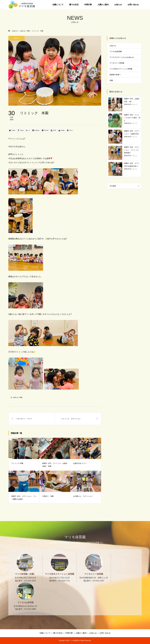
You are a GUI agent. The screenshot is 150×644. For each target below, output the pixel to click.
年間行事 (88, 5)
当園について (58, 5)
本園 (21, 397)
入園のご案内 (103, 5)
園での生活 (74, 5)
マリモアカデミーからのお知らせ (122, 57)
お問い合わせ (133, 5)
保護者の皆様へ (115, 75)
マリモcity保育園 (116, 51)
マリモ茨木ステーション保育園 (121, 69)
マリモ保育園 (75, 537)
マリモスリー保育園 (117, 63)
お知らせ (118, 5)
